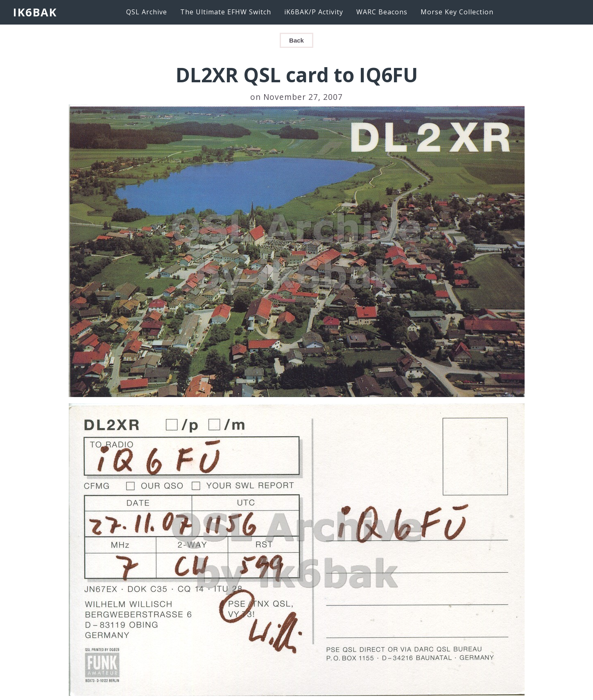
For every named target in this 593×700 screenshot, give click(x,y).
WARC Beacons (382, 12)
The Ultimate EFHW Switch (226, 12)
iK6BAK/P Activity (314, 12)
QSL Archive (147, 12)
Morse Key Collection (457, 12)
